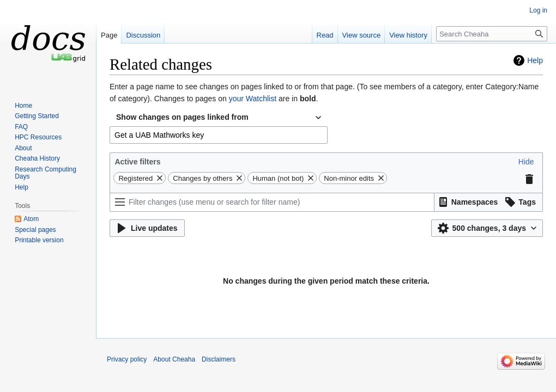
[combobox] (219, 118)
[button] (526, 162)
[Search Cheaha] (492, 34)
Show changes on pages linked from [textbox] (182, 117)
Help (535, 60)
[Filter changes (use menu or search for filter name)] (272, 202)
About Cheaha (174, 359)
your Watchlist (253, 99)
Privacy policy (127, 359)
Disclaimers (219, 359)
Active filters (137, 162)
